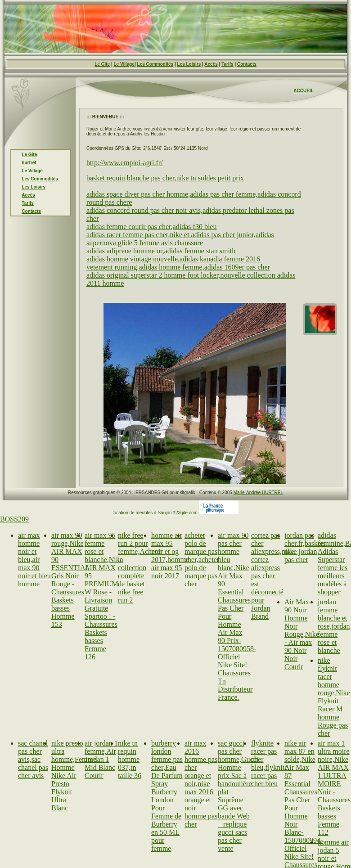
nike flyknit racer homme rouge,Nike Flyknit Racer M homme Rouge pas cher (334, 697)
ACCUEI (302, 91)
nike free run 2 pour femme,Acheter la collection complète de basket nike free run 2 (140, 568)
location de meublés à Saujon (143, 513)
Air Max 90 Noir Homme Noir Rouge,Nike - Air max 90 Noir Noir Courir (302, 634)
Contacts (247, 64)
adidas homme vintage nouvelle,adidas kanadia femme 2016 (173, 259)
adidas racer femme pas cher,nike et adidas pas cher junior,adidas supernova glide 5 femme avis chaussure (180, 239)
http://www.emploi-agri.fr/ (125, 163)
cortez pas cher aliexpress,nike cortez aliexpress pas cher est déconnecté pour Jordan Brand (273, 576)
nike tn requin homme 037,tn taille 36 (130, 759)
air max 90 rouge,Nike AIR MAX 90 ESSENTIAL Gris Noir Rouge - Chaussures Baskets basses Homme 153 (70, 580)
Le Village (124, 64)
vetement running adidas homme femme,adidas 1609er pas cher (178, 267)
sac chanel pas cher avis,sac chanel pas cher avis (33, 759)
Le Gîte (102, 64)
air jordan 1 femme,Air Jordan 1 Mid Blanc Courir (101, 759)
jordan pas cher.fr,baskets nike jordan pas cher (305, 547)
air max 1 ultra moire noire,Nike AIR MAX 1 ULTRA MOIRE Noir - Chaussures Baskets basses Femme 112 (334, 788)
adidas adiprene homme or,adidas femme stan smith (161, 251)
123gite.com (186, 513)
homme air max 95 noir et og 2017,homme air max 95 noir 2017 (170, 555)
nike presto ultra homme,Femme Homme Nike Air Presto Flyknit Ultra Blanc (74, 776)
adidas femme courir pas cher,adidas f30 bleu (151, 227)
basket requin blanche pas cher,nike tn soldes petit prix (165, 178)
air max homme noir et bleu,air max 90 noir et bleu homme (34, 560)
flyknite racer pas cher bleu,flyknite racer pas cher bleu (269, 763)
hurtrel (29, 163)
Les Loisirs (189, 64)
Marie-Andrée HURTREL (258, 492)
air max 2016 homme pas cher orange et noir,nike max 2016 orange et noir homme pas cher (201, 784)
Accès (211, 64)
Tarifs (227, 64)
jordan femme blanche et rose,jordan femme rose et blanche (334, 626)
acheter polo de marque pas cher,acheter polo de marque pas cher (202, 560)
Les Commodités (155, 64)
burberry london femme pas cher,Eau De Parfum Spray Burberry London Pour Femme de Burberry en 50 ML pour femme (167, 796)
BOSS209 (14, 519)
